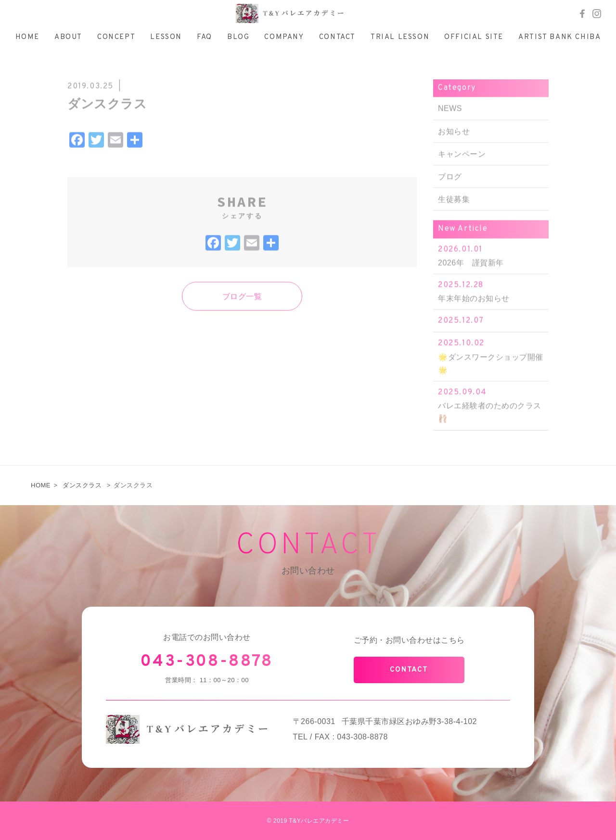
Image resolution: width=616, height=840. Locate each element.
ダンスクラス (82, 485)
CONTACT (337, 37)
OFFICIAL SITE (474, 37)
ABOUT (68, 37)
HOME (27, 37)
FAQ (205, 37)
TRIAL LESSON (400, 37)
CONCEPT (116, 37)
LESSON (166, 37)
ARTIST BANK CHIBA (559, 37)
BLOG (238, 37)
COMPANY (284, 37)
